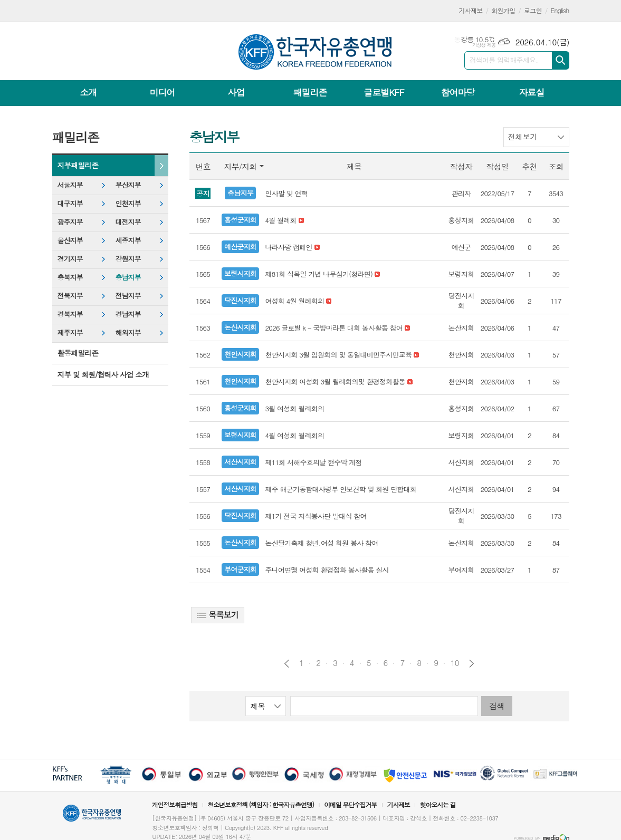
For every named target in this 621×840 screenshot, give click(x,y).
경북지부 (70, 314)
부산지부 (128, 185)
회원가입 (503, 10)
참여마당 (457, 92)
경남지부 (128, 314)
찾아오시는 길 (438, 804)
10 (455, 663)
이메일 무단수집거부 (350, 804)
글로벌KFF (384, 92)
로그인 (533, 10)
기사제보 (471, 10)
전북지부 (70, 296)
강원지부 (128, 259)
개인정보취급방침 (175, 804)
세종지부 (128, 240)
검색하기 (561, 60)
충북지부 (70, 277)
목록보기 (218, 615)
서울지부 (70, 185)
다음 (471, 664)
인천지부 (128, 203)
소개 (89, 92)
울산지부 (70, 240)
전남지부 (128, 296)
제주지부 (70, 332)
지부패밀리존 (78, 165)
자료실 (531, 92)
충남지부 (128, 277)
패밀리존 (310, 92)
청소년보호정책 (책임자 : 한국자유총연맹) (261, 804)
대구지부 (70, 203)
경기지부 (70, 259)
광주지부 (70, 222)
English (560, 10)
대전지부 (128, 222)
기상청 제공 (484, 45)
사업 (236, 92)
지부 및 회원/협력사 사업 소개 (103, 374)
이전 (287, 664)
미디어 (163, 92)
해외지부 (128, 332)
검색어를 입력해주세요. (504, 60)
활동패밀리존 (78, 353)
